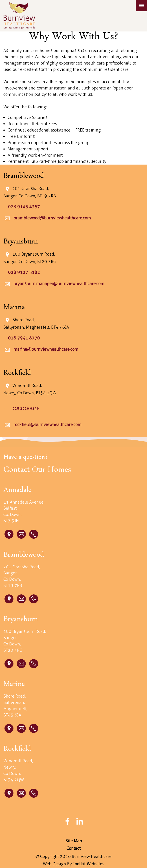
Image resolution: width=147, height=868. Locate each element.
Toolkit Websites (89, 864)
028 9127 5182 (24, 272)
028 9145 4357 (24, 207)
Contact (73, 848)
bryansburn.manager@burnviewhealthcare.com (58, 284)
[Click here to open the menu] (141, 6)
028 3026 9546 (26, 408)
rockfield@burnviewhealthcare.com (47, 425)
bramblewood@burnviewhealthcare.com (52, 218)
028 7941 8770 (24, 338)
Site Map (74, 841)
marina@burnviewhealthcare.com (45, 349)
